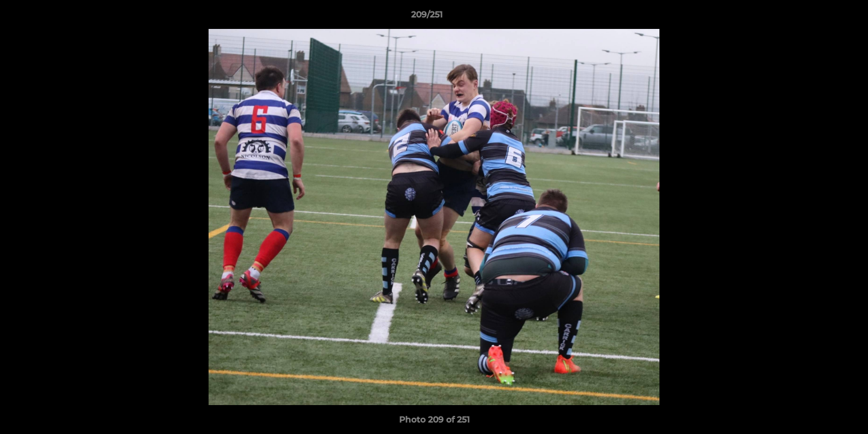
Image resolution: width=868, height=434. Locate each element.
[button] (817, 17)
